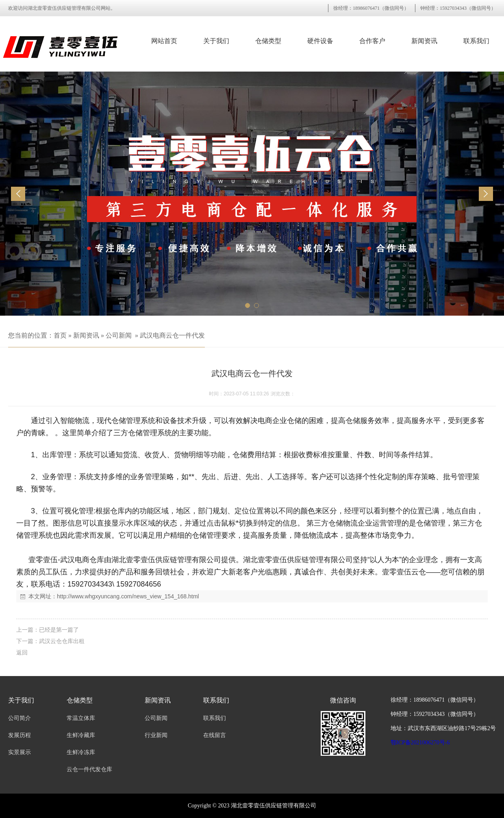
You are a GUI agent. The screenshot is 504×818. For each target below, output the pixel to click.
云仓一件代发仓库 (89, 769)
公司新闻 (119, 335)
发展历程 (20, 735)
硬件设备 (320, 41)
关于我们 (216, 41)
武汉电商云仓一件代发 (172, 335)
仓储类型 (268, 41)
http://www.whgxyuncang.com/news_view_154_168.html (128, 596)
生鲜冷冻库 (81, 752)
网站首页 (164, 41)
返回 (22, 652)
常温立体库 (81, 718)
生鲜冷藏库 (81, 735)
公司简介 (20, 718)
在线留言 (215, 735)
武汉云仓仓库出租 (62, 641)
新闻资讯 (424, 41)
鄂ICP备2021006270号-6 (420, 743)
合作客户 (372, 41)
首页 (60, 335)
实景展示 (20, 752)
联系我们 (476, 41)
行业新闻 (156, 735)
